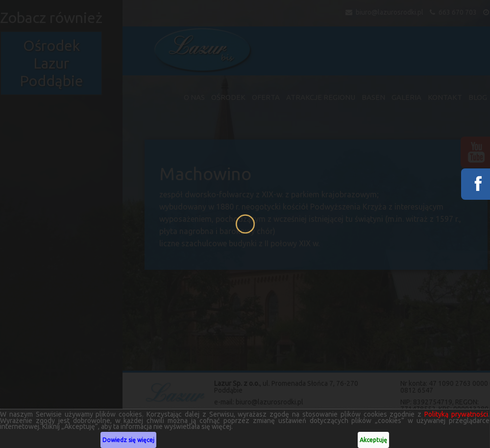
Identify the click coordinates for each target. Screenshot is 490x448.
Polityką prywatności (454, 414)
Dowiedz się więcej (128, 440)
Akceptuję (371, 440)
